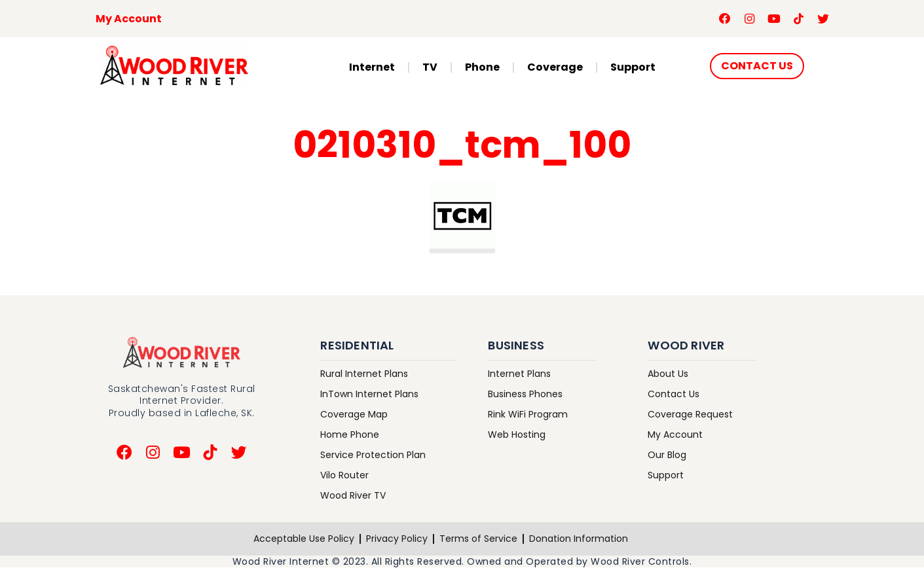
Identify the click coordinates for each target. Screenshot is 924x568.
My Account (129, 19)
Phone (482, 68)
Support (633, 68)
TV (430, 68)
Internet (372, 68)
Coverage (555, 68)
